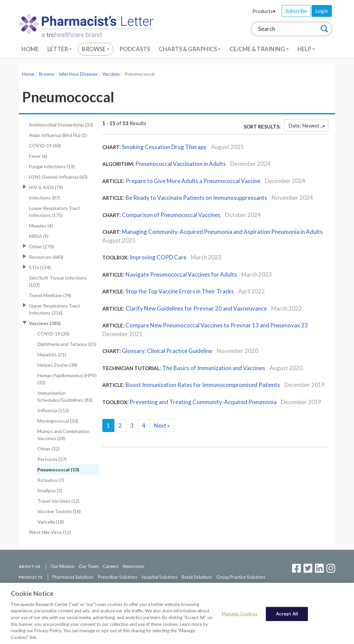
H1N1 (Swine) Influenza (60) (58, 177)
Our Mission (62, 566)
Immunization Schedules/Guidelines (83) (65, 396)
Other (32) (48, 449)
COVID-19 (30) (53, 334)
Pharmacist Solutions (73, 577)
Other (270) (41, 246)
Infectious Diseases (78, 74)
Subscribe (296, 11)
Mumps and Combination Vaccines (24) (63, 435)
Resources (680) (46, 257)
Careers (111, 566)
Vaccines (111, 74)
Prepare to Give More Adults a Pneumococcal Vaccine (193, 181)
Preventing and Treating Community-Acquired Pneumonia (203, 402)
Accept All (287, 615)
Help (306, 49)
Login (322, 11)
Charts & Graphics (190, 49)
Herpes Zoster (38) (57, 365)
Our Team (89, 566)
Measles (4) (41, 226)
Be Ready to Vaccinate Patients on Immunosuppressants (196, 198)
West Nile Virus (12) (50, 532)
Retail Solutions (197, 577)
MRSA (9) (39, 236)
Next (162, 425)
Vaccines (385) (45, 323)
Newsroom (134, 566)
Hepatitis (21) (52, 354)
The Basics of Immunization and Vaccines (214, 368)
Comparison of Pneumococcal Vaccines (171, 215)
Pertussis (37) (52, 459)
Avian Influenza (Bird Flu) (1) (58, 135)
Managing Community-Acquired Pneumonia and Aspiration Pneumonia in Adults (222, 232)
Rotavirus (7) (51, 480)
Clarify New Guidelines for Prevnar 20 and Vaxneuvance (196, 308)
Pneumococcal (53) (58, 470)
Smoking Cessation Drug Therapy (164, 147)
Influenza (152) (53, 410)
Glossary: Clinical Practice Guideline (167, 351)
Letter (60, 49)
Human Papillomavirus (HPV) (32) (67, 379)
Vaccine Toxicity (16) (59, 511)
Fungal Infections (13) (52, 166)
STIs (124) (40, 267)
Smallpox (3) (50, 490)
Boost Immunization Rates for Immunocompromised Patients (203, 385)
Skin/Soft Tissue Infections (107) (58, 281)
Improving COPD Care (158, 257)
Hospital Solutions (160, 577)
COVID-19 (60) (45, 146)
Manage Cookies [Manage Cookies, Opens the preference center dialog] (240, 615)
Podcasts (135, 49)
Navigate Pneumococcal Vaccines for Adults (181, 274)
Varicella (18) (51, 522)
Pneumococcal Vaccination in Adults (181, 164)
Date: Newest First (308, 126)
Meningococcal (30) (58, 421)
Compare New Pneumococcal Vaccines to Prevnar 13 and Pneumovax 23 (217, 325)
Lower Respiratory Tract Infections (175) (55, 212)
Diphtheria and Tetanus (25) (67, 344)
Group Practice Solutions (241, 577)
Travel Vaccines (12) (58, 501)
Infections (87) (44, 198)
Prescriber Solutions (118, 577)
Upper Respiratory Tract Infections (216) (55, 309)
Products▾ (264, 11)
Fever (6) (38, 156)
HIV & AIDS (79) (46, 187)
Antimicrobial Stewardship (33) (61, 125)
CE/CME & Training (259, 49)
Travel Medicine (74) (50, 295)
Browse (96, 49)
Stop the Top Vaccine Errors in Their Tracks (180, 291)
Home (30, 49)
